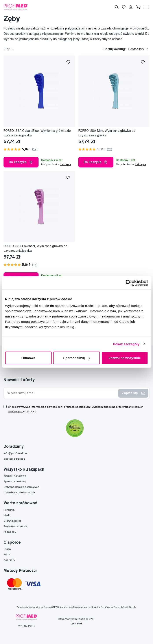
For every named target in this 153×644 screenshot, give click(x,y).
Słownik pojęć (12, 521)
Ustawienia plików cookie (19, 492)
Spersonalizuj (77, 358)
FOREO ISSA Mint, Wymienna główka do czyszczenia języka (107, 133)
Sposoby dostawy (15, 481)
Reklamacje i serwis (15, 526)
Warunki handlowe (15, 476)
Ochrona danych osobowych (21, 487)
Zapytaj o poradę (14, 459)
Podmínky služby (109, 607)
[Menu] (146, 7)
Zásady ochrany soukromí (86, 607)
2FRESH (76, 623)
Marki (7, 515)
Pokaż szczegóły (126, 344)
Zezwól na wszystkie (125, 358)
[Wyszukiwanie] (117, 7)
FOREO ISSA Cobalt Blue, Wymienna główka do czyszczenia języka (37, 133)
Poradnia (9, 510)
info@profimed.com (16, 453)
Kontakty (9, 560)
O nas (7, 549)
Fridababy (10, 532)
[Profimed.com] (16, 7)
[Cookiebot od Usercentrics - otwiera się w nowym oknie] (129, 283)
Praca (7, 554)
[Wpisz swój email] (62, 393)
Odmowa (28, 358)
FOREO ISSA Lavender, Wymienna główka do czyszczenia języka (35, 248)
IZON (89, 619)
